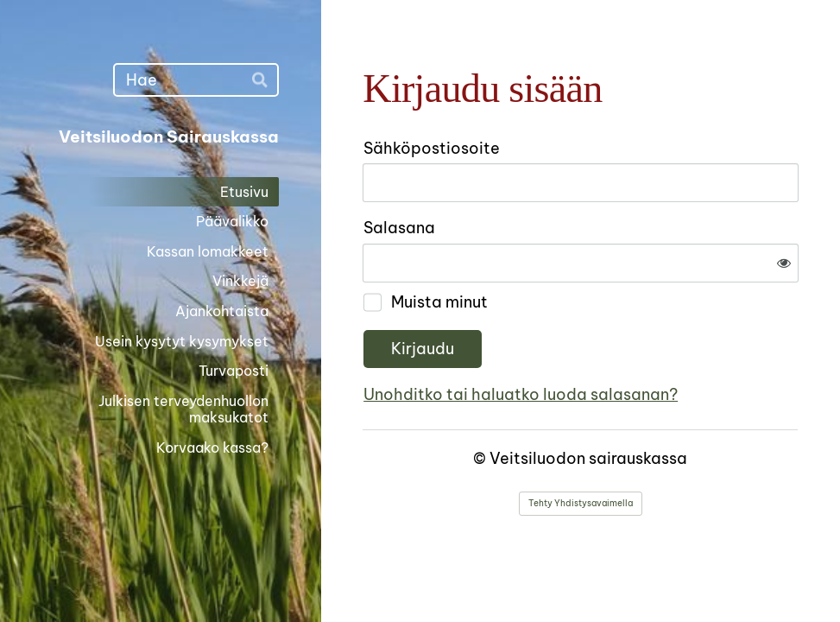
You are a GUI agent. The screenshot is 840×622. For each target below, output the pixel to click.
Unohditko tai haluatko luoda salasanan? (521, 394)
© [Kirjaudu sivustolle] (481, 458)
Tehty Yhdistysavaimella (581, 503)
